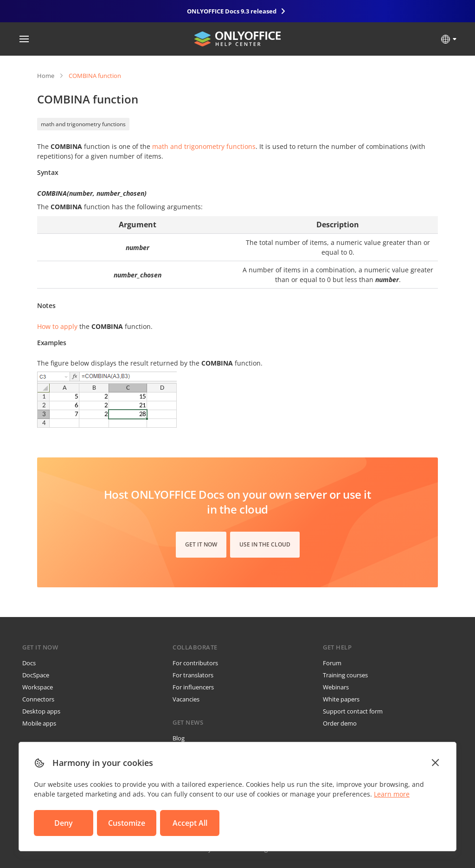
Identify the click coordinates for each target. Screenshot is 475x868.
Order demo (340, 723)
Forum (332, 663)
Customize (127, 823)
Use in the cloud (265, 544)
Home (46, 76)
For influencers (193, 687)
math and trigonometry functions (83, 124)
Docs (29, 663)
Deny (64, 823)
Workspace (38, 687)
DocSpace (36, 675)
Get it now (201, 544)
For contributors (195, 663)
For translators (193, 675)
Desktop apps (41, 711)
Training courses (345, 675)
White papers (341, 699)
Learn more (392, 794)
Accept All (190, 823)
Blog (179, 738)
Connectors (38, 699)
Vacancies (186, 699)
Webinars (336, 687)
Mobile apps (39, 723)
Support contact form (353, 711)
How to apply (57, 326)
